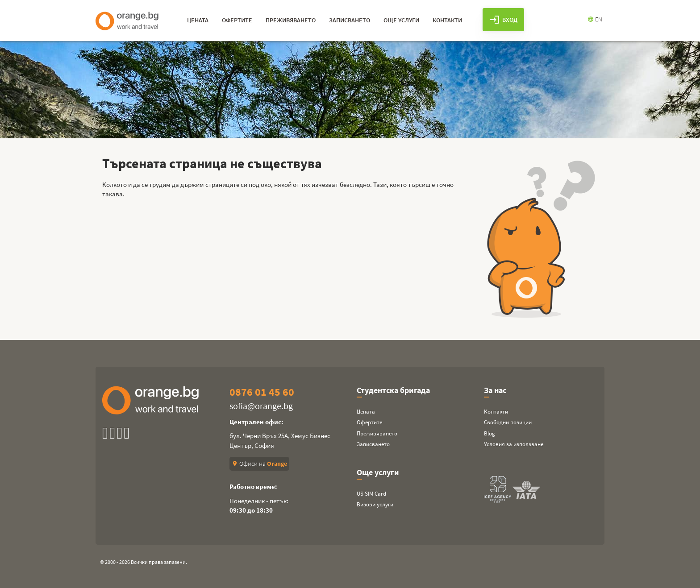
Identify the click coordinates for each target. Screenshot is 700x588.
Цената (366, 412)
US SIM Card (371, 494)
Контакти (496, 412)
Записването (373, 444)
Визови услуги (375, 504)
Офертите (369, 422)
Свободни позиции (508, 422)
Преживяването (377, 433)
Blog (490, 433)
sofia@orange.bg (261, 406)
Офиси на (259, 464)
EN (595, 19)
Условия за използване (514, 444)
